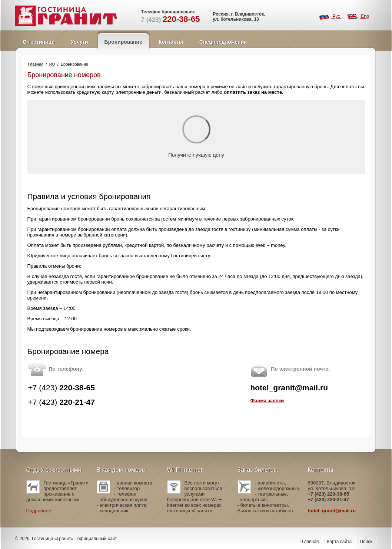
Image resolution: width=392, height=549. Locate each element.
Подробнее (39, 511)
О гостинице (39, 42)
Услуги (79, 42)
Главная (36, 64)
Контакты (171, 42)
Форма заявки (267, 401)
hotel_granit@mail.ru (332, 511)
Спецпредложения (223, 42)
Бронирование (123, 42)
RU (52, 64)
